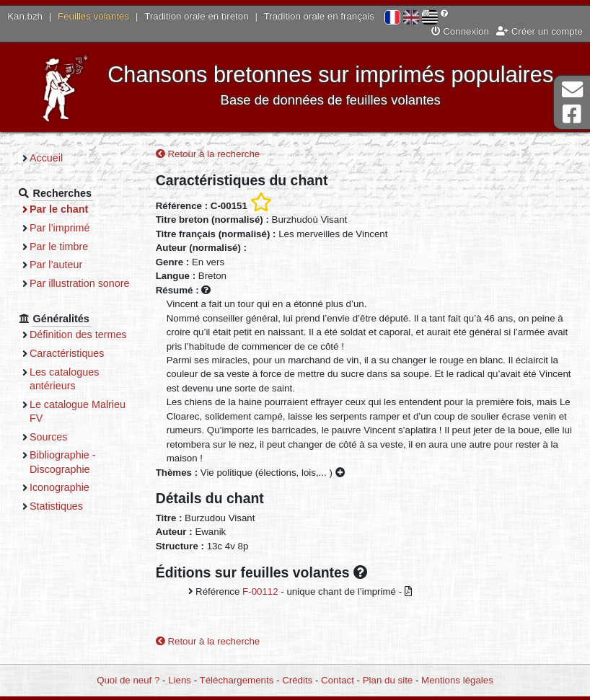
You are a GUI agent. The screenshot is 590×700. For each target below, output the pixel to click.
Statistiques (56, 506)
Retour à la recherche (208, 154)
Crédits (297, 680)
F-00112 (260, 592)
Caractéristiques (67, 353)
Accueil (46, 158)
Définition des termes (78, 335)
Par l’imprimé (60, 228)
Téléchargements (237, 680)
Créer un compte (540, 31)
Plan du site (388, 680)
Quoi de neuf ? (128, 680)
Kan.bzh (25, 16)
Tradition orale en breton (196, 16)
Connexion (460, 31)
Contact (338, 680)
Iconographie (60, 487)
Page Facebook (572, 114)
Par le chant (59, 209)
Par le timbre (59, 247)
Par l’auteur (56, 265)
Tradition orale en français (319, 16)
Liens (180, 680)
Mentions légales (457, 680)
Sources (49, 437)
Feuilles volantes (93, 16)
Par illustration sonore (80, 283)
